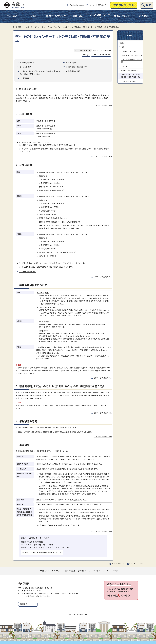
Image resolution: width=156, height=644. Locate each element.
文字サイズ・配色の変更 (98, 5)
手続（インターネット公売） (63, 27)
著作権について (84, 571)
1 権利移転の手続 (27, 63)
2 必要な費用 (71, 63)
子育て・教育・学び (56, 16)
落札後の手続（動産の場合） (130, 70)
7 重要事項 (25, 78)
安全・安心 (12, 16)
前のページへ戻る (118, 564)
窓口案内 (24, 604)
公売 (49, 27)
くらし (34, 16)
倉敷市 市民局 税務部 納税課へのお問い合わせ (43, 552)
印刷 (84, 55)
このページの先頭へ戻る (103, 105)
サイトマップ (45, 571)
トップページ (28, 27)
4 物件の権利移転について (76, 67)
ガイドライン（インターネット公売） (132, 55)
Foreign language (77, 5)
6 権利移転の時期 (73, 71)
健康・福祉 (78, 16)
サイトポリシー (57, 571)
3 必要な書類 (26, 67)
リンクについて (98, 571)
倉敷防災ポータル (124, 5)
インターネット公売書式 (27, 272)
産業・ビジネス (122, 16)
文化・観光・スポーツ (100, 16)
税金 (43, 27)
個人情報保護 (70, 571)
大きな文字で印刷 (99, 55)
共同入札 (124, 66)
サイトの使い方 (112, 571)
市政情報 (144, 16)
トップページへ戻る (136, 564)
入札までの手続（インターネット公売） (132, 61)
